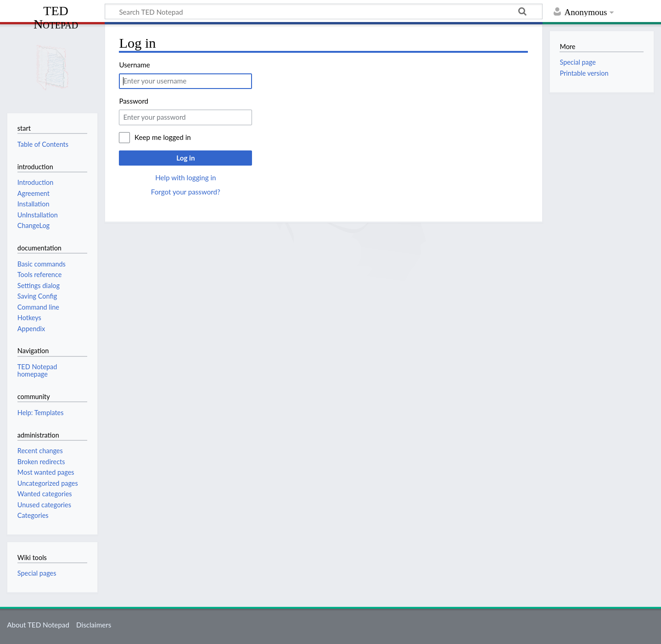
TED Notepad (56, 17)
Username (134, 65)
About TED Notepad (38, 625)
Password (134, 101)
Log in (185, 158)
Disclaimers (94, 625)
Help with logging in (185, 178)
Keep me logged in (163, 137)
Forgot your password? (186, 192)
